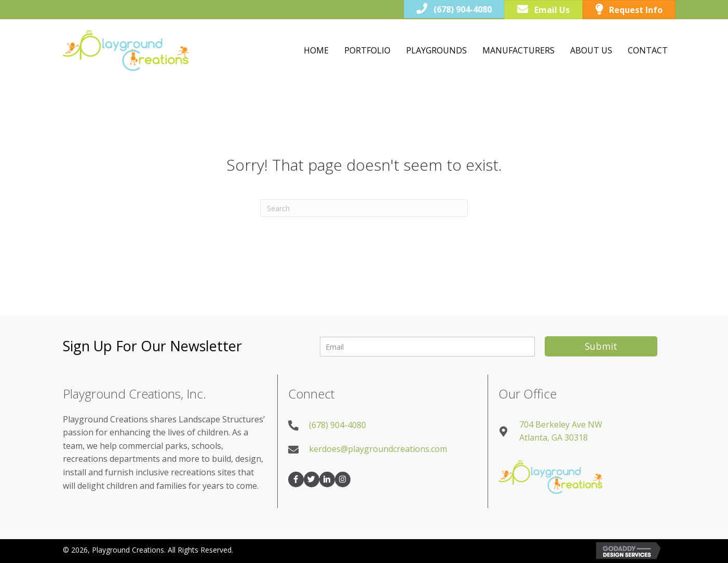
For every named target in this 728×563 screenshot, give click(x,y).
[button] (601, 346)
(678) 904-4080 (338, 425)
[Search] (364, 208)
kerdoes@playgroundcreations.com (378, 449)
